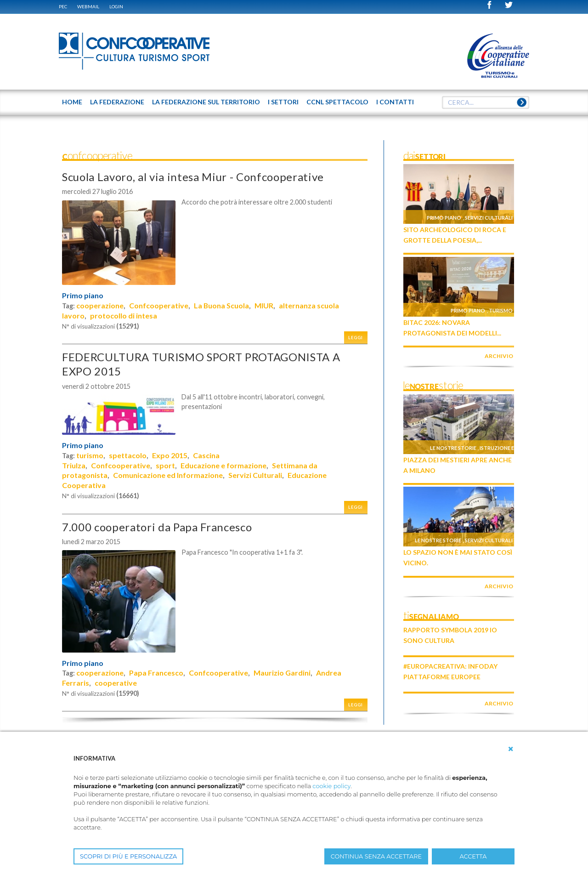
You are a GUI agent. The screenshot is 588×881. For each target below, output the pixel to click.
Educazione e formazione (223, 465)
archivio (499, 356)
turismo (90, 455)
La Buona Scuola (221, 305)
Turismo (501, 310)
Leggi (356, 338)
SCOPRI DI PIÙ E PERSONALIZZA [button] (128, 856)
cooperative (116, 683)
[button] (511, 749)
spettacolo (128, 455)
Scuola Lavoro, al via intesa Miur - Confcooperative (193, 177)
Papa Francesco (156, 673)
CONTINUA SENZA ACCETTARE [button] (376, 856)
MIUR (264, 305)
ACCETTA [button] (473, 856)
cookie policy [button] (331, 786)
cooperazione (100, 305)
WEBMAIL (88, 6)
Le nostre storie (453, 448)
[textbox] (486, 102)
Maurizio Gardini (282, 673)
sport (165, 465)
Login (116, 6)
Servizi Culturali (255, 475)
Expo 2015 (170, 455)
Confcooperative (159, 305)
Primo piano (83, 296)
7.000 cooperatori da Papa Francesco (157, 527)
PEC (63, 6)
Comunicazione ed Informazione (168, 475)
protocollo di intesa (124, 315)
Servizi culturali (489, 218)
